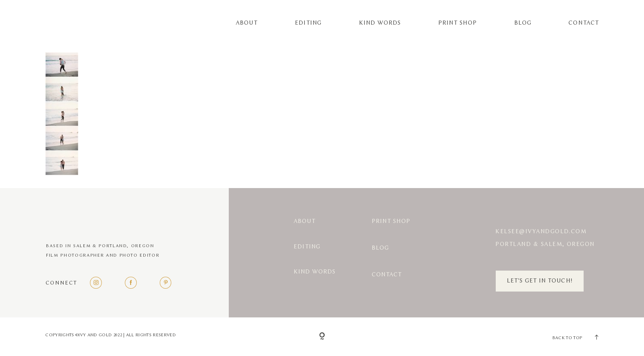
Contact (583, 23)
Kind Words (380, 23)
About (247, 23)
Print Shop (458, 23)
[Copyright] (322, 337)
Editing (308, 23)
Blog (523, 23)
